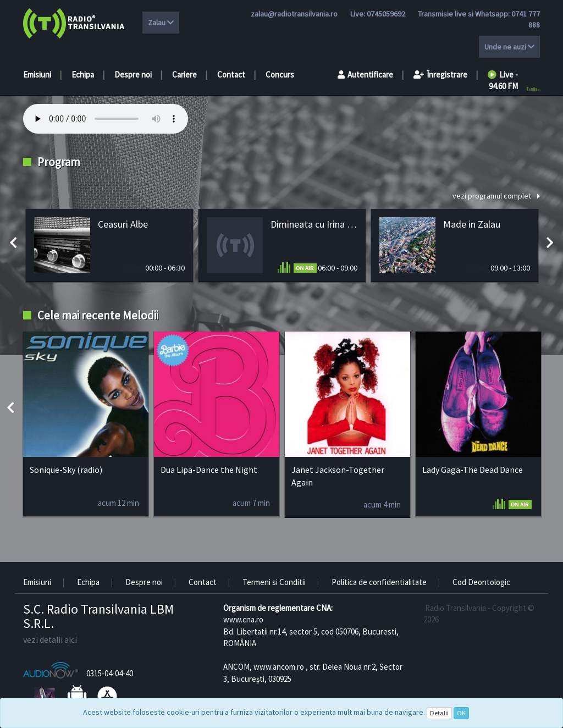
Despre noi (133, 75)
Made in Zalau (472, 224)
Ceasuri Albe (123, 224)
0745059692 (386, 14)
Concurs (280, 75)
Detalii (439, 713)
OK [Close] (461, 713)
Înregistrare (440, 75)
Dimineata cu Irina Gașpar (314, 224)
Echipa (83, 75)
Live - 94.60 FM (503, 80)
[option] (109, 246)
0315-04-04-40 (110, 673)
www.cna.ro (243, 619)
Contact (231, 75)
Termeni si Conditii (274, 582)
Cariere (184, 75)
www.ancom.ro (279, 667)
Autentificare (365, 75)
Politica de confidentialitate (379, 582)
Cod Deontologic (481, 582)
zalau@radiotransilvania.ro (294, 14)
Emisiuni (37, 75)
